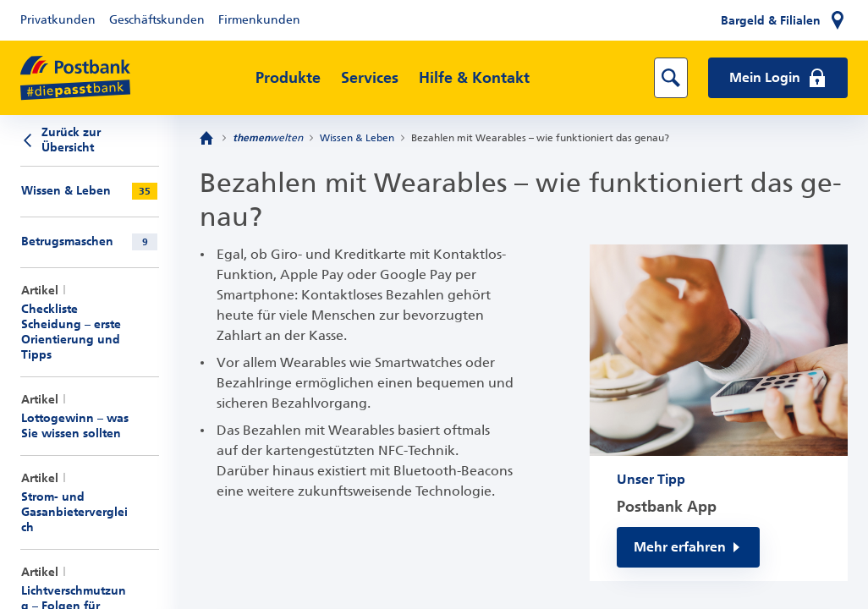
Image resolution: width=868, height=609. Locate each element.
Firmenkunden (259, 20)
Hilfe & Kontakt (474, 78)
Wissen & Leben (357, 138)
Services (370, 78)
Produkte (288, 78)
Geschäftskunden (157, 20)
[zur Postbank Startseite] (75, 78)
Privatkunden (58, 20)
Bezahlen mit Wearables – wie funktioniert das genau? (540, 138)
